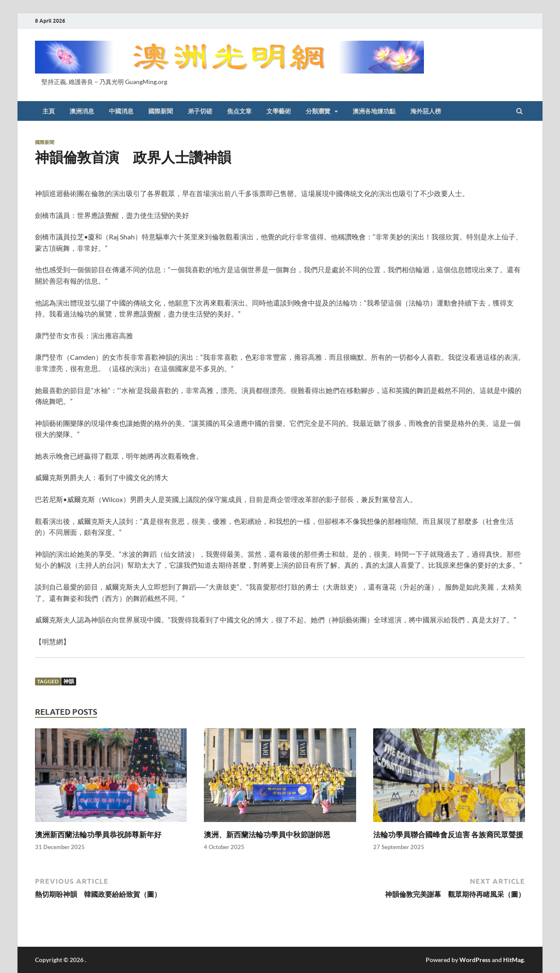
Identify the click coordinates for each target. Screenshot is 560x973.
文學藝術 (279, 111)
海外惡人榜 (426, 111)
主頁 (49, 111)
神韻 (69, 681)
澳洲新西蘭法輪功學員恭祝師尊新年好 (98, 834)
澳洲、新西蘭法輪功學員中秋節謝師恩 (267, 834)
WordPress (475, 960)
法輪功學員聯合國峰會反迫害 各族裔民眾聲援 (448, 834)
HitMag (513, 960)
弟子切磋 (200, 111)
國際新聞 (161, 111)
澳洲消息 (82, 111)
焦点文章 (239, 111)
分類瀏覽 (318, 111)
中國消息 (121, 111)
